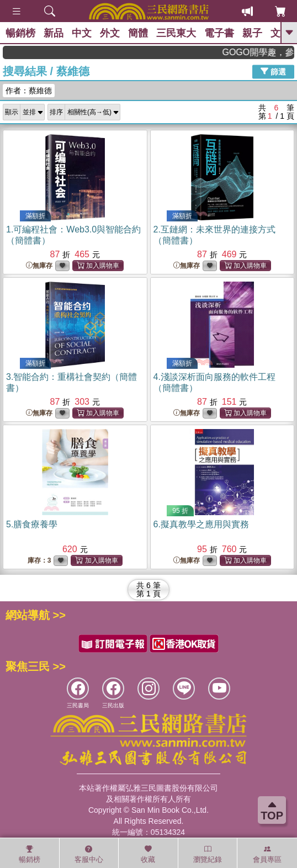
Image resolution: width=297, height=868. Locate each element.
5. (32, 524)
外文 (110, 33)
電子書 (219, 33)
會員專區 (267, 854)
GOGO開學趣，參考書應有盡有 (264, 52)
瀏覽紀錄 (208, 854)
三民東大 (176, 33)
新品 (54, 33)
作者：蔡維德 (29, 91)
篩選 (273, 71)
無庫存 (39, 266)
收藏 (148, 854)
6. (201, 524)
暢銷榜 (20, 33)
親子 (252, 33)
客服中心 (89, 854)
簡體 (138, 33)
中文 (82, 33)
